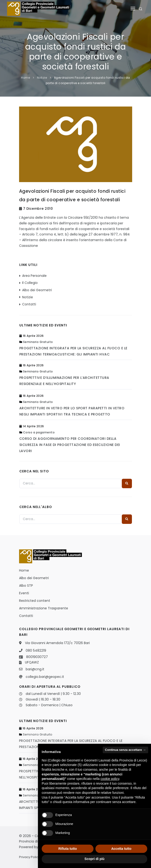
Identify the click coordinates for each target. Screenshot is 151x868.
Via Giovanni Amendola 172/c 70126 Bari (57, 643)
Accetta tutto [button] (121, 849)
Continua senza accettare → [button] (125, 750)
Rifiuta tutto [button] (68, 849)
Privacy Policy (29, 857)
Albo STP (26, 586)
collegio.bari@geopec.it (45, 677)
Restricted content (35, 601)
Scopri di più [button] (95, 859)
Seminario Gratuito (38, 342)
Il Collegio (30, 283)
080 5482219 (36, 650)
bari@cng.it (35, 669)
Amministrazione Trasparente (44, 608)
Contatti (29, 304)
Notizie (42, 78)
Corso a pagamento (39, 432)
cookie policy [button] (110, 779)
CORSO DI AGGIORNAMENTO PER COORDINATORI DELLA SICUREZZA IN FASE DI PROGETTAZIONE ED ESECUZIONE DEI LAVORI (70, 445)
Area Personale (34, 276)
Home (25, 78)
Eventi (24, 593)
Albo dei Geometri (37, 290)
